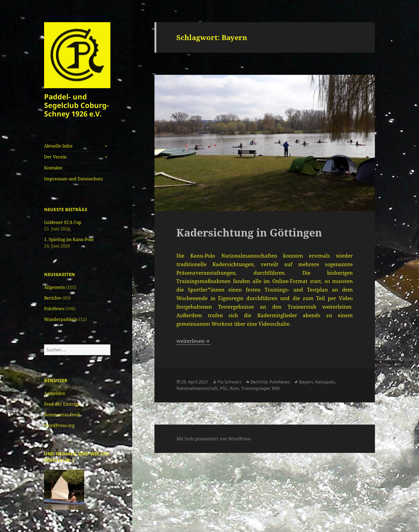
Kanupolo (325, 382)
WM (276, 388)
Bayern (306, 382)
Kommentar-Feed (62, 415)
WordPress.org (59, 425)
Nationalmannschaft (197, 388)
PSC (224, 388)
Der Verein (55, 157)
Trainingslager (255, 388)
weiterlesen (194, 341)
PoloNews (54, 309)
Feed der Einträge (62, 404)
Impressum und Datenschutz (73, 179)
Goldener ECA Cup (63, 222)
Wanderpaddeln (61, 319)
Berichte (53, 298)
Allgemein (55, 287)
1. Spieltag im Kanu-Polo (69, 239)
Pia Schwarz (229, 382)
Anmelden (55, 393)
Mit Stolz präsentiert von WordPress (214, 439)
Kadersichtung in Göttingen (249, 232)
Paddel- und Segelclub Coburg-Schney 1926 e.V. (77, 105)
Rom (234, 388)
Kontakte (53, 168)
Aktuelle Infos (58, 146)
